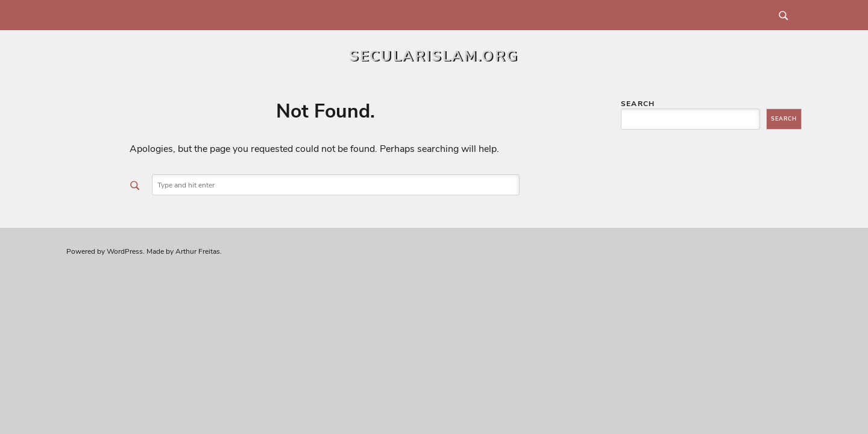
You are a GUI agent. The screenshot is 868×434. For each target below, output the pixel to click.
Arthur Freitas (198, 251)
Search (638, 104)
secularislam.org (434, 56)
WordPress (125, 251)
